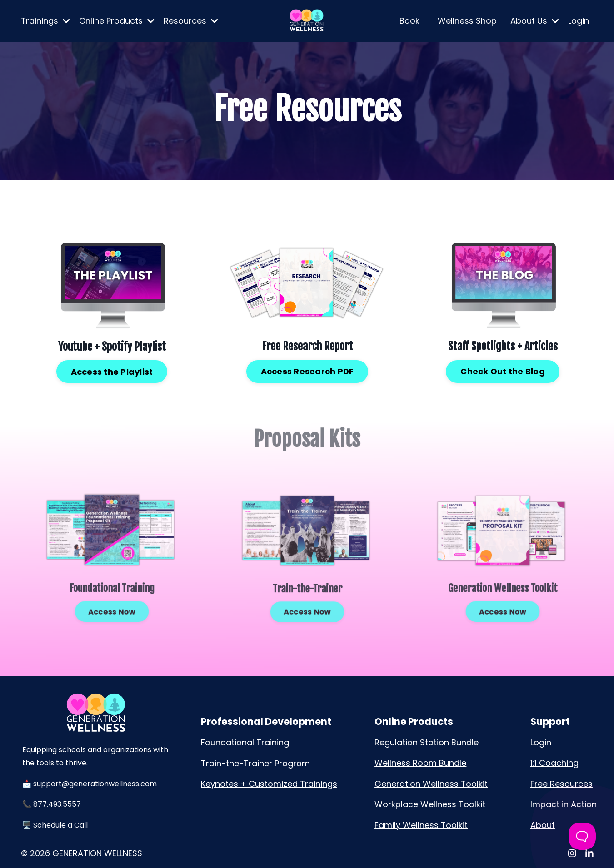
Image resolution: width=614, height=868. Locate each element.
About (543, 825)
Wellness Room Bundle (420, 763)
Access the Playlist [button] (112, 371)
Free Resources (562, 784)
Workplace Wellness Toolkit (430, 804)
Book (409, 21)
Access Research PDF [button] (307, 370)
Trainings (45, 21)
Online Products (117, 21)
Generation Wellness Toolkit (431, 784)
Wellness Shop (467, 21)
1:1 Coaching (554, 763)
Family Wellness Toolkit (421, 825)
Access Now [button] (112, 598)
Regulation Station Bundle (427, 742)
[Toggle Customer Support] (582, 836)
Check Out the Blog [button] (502, 370)
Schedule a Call (60, 825)
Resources (191, 21)
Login (579, 21)
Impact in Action (564, 804)
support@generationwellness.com (95, 784)
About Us (535, 21)
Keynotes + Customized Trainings (269, 784)
